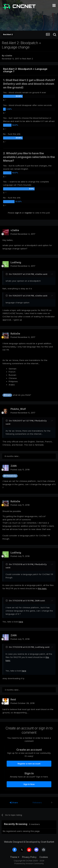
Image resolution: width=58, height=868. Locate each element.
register (28, 213)
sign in (18, 213)
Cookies (44, 857)
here (21, 622)
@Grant (7, 395)
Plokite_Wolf (18, 409)
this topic (42, 588)
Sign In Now (29, 784)
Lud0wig (16, 262)
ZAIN (14, 466)
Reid (13, 699)
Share (14, 802)
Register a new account (29, 764)
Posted (23, 234)
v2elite (9, 56)
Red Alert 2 (28, 59)
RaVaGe (15, 334)
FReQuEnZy (41, 421)
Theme (15, 857)
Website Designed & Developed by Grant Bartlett (29, 842)
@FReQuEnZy (10, 476)
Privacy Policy (29, 857)
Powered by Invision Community (29, 863)
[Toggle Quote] (7, 274)
